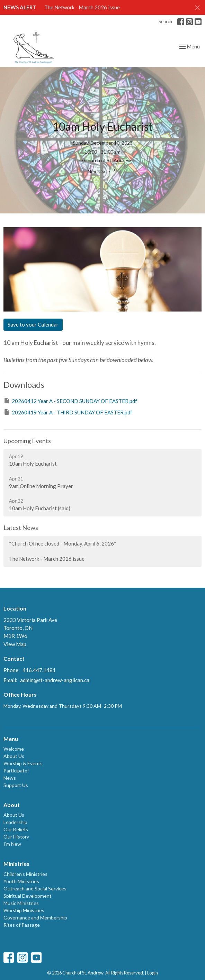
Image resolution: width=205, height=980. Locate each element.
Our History (16, 837)
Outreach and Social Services (35, 889)
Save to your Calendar (33, 324)
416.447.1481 (39, 670)
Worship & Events (23, 763)
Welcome (14, 749)
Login (153, 973)
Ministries (16, 864)
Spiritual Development (28, 896)
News (10, 778)
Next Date (103, 171)
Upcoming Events (27, 441)
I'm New (12, 844)
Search (165, 21)
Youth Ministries (21, 881)
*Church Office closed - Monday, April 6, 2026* (63, 543)
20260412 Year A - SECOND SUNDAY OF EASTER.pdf (70, 401)
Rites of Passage (22, 925)
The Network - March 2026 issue (82, 7)
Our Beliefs (16, 829)
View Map (15, 644)
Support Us (16, 785)
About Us (14, 756)
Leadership (15, 822)
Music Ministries (21, 903)
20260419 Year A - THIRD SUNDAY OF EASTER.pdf (68, 412)
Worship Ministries (24, 910)
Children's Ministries (25, 874)
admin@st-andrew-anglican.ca (55, 680)
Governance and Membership (35, 918)
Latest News (21, 528)
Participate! (16, 771)
